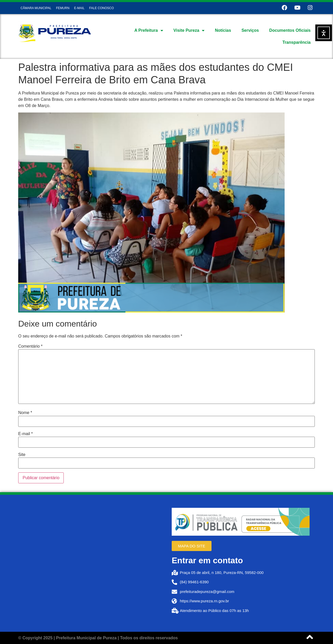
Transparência (297, 42)
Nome (25, 413)
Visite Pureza (189, 30)
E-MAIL (79, 8)
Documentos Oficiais (290, 30)
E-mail (25, 434)
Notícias (223, 30)
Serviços (250, 30)
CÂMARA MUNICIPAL (36, 8)
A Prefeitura (149, 30)
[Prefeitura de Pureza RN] (92, 563)
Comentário (30, 346)
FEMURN (63, 8)
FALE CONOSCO (102, 8)
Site (22, 455)
